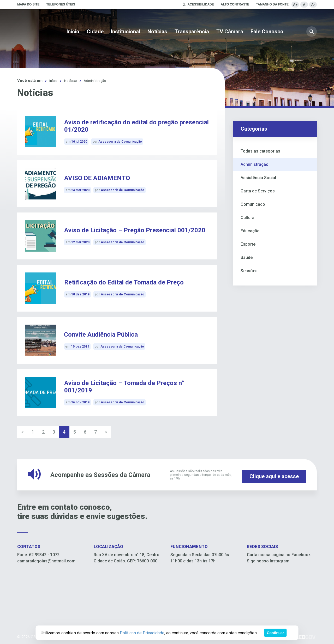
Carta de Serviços (258, 191)
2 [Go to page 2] (43, 432)
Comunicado (253, 204)
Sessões (249, 271)
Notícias (157, 32)
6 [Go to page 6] (85, 432)
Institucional (126, 32)
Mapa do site (28, 4)
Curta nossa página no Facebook (279, 554)
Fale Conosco (267, 32)
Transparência (192, 32)
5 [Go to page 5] (75, 432)
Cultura (247, 217)
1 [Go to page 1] (33, 432)
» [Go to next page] (106, 432)
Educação (250, 231)
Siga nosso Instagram (268, 561)
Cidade (95, 32)
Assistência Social (258, 177)
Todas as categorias (260, 151)
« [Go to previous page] (23, 432)
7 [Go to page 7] (96, 432)
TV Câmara (230, 32)
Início (73, 32)
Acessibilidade (201, 4)
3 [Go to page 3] (54, 432)
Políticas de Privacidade (142, 633)
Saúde (247, 257)
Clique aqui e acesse (274, 475)
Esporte (248, 244)
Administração (99, 81)
